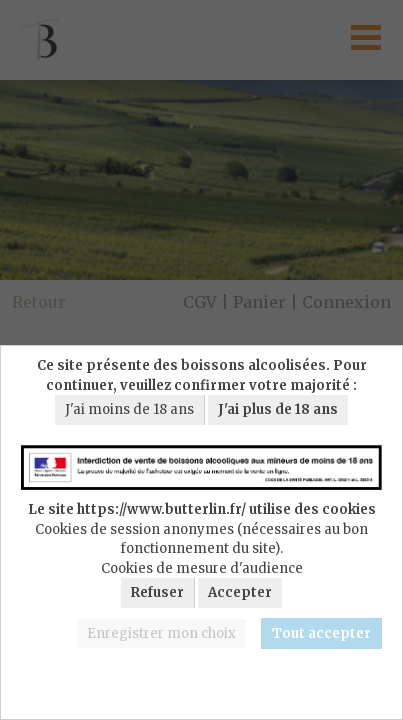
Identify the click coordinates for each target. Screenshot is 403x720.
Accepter (240, 592)
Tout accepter (321, 633)
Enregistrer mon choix (161, 633)
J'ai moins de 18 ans (129, 409)
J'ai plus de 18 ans (278, 409)
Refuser (157, 592)
